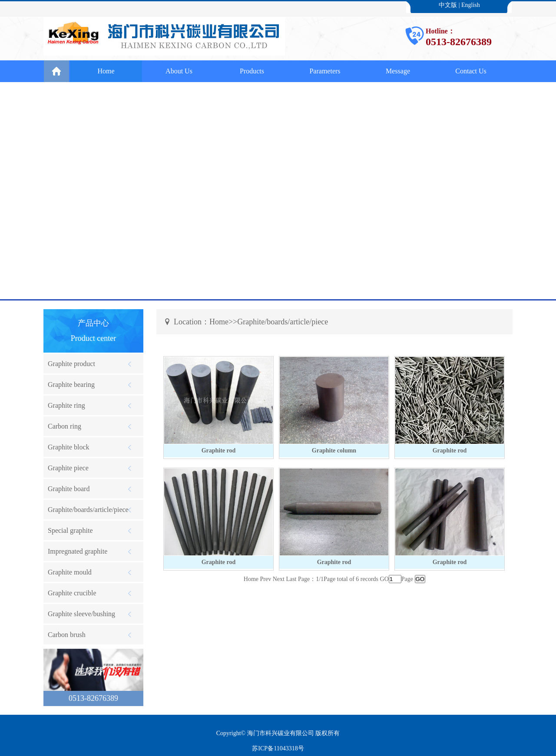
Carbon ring (65, 426)
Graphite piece (68, 468)
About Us (179, 71)
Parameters (325, 71)
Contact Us (471, 71)
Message (398, 71)
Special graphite (70, 530)
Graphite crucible (72, 593)
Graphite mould (70, 572)
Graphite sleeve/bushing (81, 614)
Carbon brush (67, 635)
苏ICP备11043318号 (278, 748)
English (471, 5)
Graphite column (334, 451)
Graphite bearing (71, 385)
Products (252, 71)
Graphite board (69, 489)
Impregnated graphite (78, 551)
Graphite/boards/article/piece (88, 510)
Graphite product (71, 364)
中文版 (448, 5)
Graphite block (69, 447)
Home (106, 71)
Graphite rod (219, 451)
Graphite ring (66, 405)
